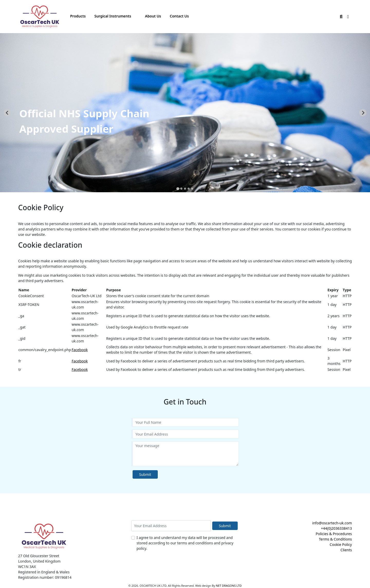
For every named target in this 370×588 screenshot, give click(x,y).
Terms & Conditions (335, 539)
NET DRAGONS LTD (229, 586)
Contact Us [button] (179, 16)
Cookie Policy (341, 544)
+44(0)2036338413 (336, 528)
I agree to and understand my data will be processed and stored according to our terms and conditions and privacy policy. (185, 543)
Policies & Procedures (334, 534)
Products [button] (78, 16)
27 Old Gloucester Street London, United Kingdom (39, 558)
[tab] (178, 189)
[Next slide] (363, 113)
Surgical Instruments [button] (113, 16)
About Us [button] (153, 16)
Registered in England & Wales (44, 572)
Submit (145, 474)
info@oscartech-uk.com (332, 523)
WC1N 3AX (27, 567)
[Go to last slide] (7, 113)
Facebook (80, 350)
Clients (346, 550)
